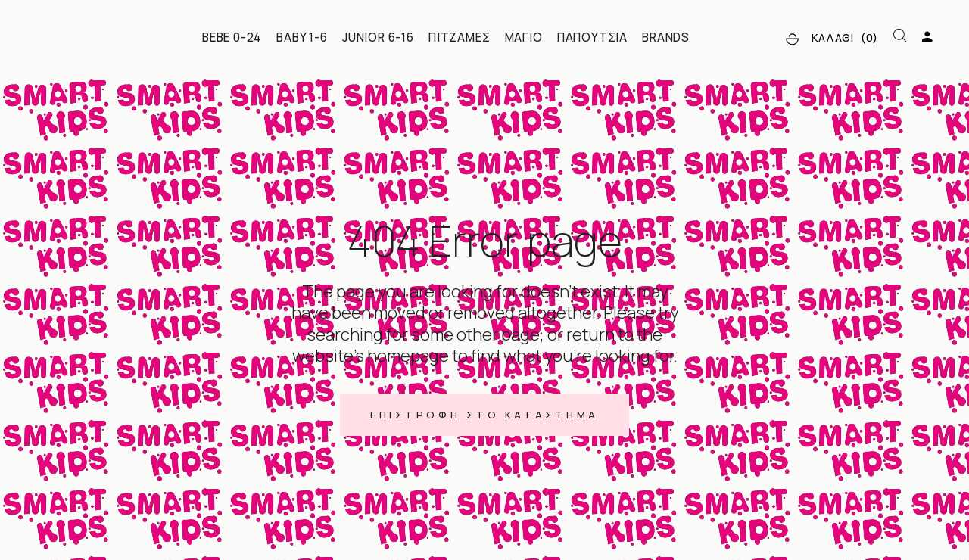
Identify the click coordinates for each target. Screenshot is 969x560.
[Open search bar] (900, 36)
